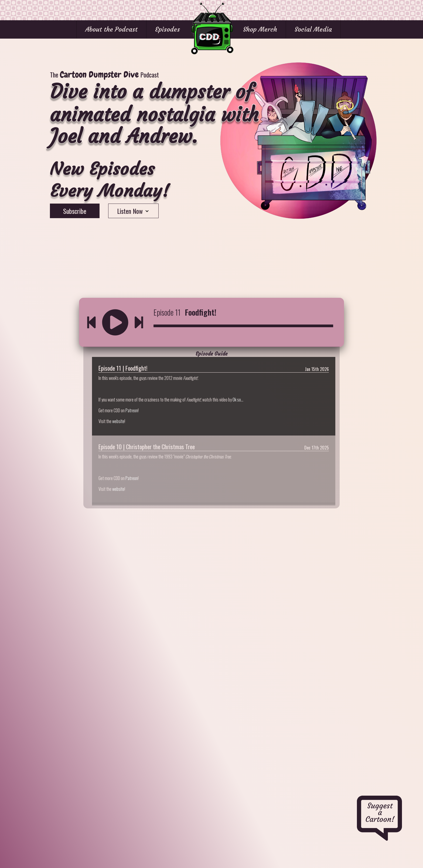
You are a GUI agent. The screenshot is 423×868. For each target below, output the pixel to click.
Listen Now (133, 211)
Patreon (132, 410)
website (118, 421)
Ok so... (238, 400)
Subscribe (75, 211)
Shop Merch (260, 29)
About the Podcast (111, 29)
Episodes (168, 29)
